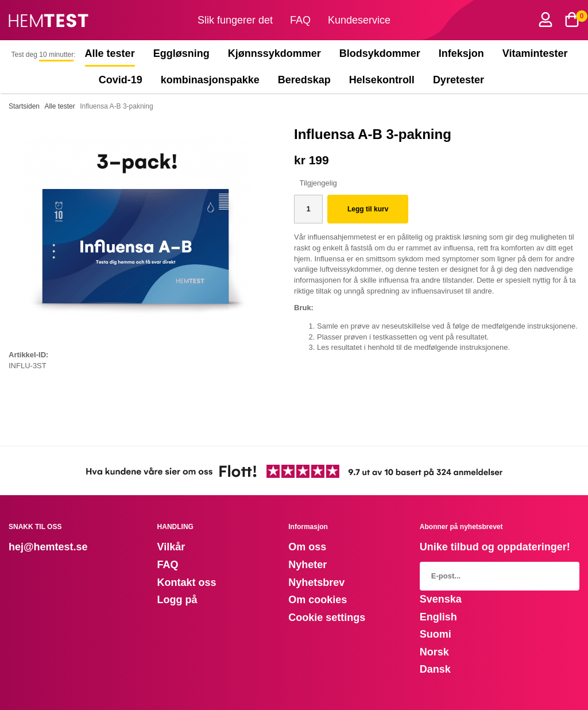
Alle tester (110, 53)
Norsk (434, 652)
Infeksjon (461, 53)
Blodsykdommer (380, 53)
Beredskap (304, 80)
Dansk (435, 669)
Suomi (436, 634)
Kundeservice (359, 20)
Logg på (177, 600)
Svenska (441, 599)
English (438, 617)
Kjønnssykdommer (274, 53)
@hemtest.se (56, 547)
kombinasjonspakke (210, 80)
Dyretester (461, 80)
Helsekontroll (382, 80)
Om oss (307, 547)
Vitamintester (535, 53)
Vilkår (171, 547)
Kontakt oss (187, 582)
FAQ (300, 20)
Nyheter (307, 565)
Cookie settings (327, 618)
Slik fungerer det (235, 20)
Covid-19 (121, 80)
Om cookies (318, 600)
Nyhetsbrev (316, 582)
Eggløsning (181, 53)
